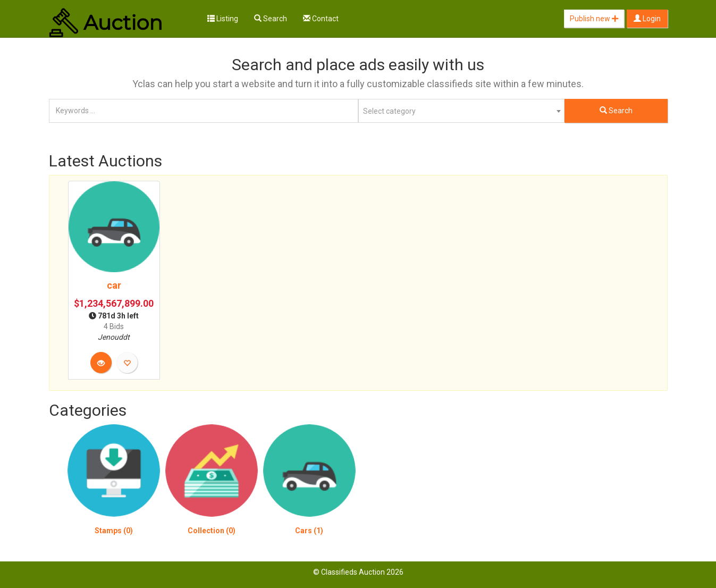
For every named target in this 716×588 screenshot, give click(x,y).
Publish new (594, 19)
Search (271, 19)
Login (647, 19)
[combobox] (461, 111)
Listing (223, 19)
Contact (321, 19)
